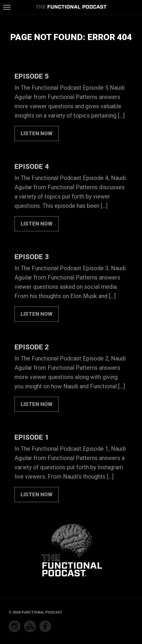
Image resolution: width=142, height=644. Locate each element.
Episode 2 (32, 347)
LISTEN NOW (37, 133)
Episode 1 (32, 437)
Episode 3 (32, 257)
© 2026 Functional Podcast (35, 612)
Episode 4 (32, 167)
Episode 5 (32, 76)
